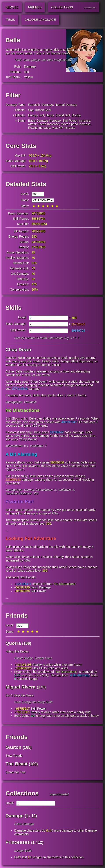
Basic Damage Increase (44, 121)
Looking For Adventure (31, 539)
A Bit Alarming (21, 455)
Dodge (76, 115)
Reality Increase (39, 128)
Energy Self (36, 115)
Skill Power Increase (76, 121)
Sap (31, 110)
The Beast (16, 764)
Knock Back (43, 110)
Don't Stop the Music (20, 696)
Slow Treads (14, 756)
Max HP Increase (64, 128)
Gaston (13, 748)
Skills (14, 308)
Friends (17, 616)
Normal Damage (66, 105)
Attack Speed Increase (44, 124)
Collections (22, 794)
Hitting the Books (17, 652)
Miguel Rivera (21, 687)
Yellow (28, 77)
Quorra (13, 644)
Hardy (50, 115)
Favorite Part (20, 502)
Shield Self (63, 115)
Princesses (18, 842)
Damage (30, 66)
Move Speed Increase (76, 124)
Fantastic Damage (41, 105)
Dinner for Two (15, 773)
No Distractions (23, 411)
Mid (26, 72)
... (7, 531)
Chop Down (18, 350)
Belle (51, 669)
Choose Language (40, 20)
